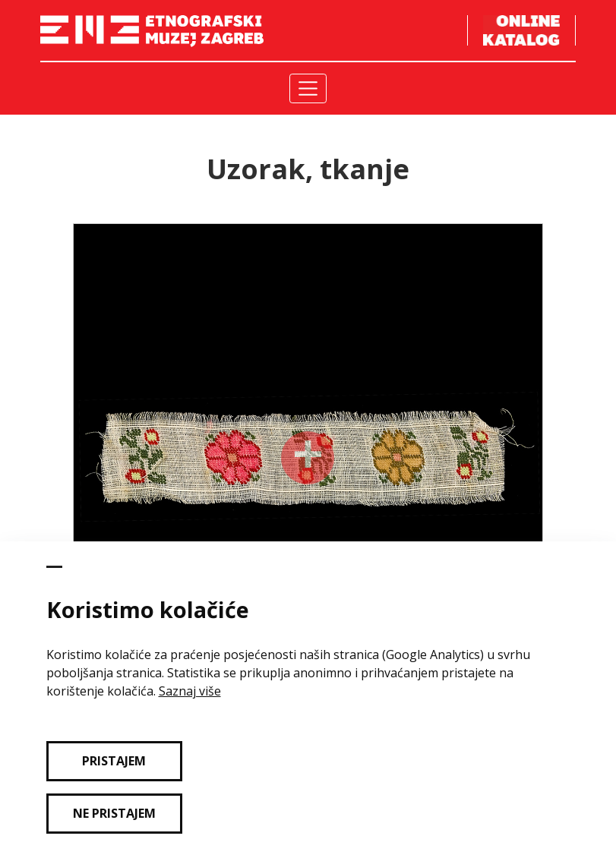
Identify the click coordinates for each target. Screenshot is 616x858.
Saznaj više (190, 691)
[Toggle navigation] (308, 88)
